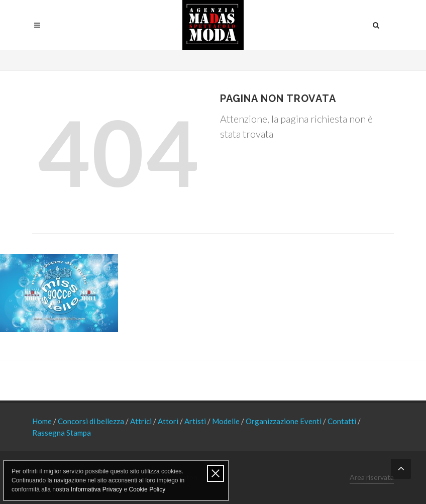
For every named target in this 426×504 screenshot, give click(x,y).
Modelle (227, 421)
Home (43, 421)
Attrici (142, 421)
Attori (169, 421)
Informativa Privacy (96, 489)
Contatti (343, 421)
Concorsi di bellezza (92, 421)
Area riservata (372, 477)
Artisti (196, 421)
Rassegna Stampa (62, 433)
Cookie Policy (147, 489)
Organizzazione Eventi (284, 421)
